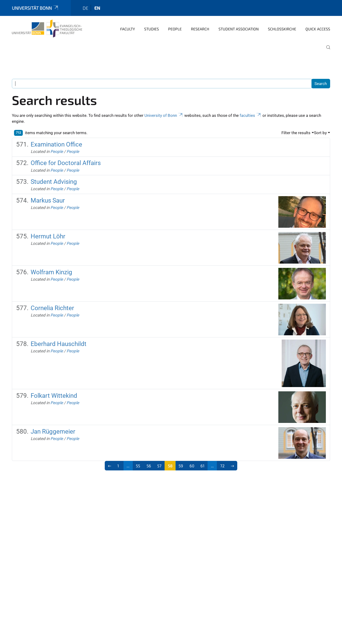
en (97, 8)
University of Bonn (164, 115)
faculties (251, 115)
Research (200, 29)
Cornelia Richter (52, 308)
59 (181, 466)
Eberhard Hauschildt (59, 344)
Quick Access (318, 29)
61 (202, 466)
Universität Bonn (35, 8)
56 (149, 466)
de (85, 8)
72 (222, 466)
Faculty (128, 29)
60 (192, 466)
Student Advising (54, 182)
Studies (152, 29)
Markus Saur (48, 200)
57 (159, 466)
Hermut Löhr (48, 236)
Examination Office (56, 144)
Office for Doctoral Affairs (66, 163)
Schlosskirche (282, 29)
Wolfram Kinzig (51, 272)
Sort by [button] (320, 133)
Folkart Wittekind (54, 396)
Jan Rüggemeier (53, 431)
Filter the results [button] (296, 133)
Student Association (239, 29)
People (175, 29)
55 (138, 466)
